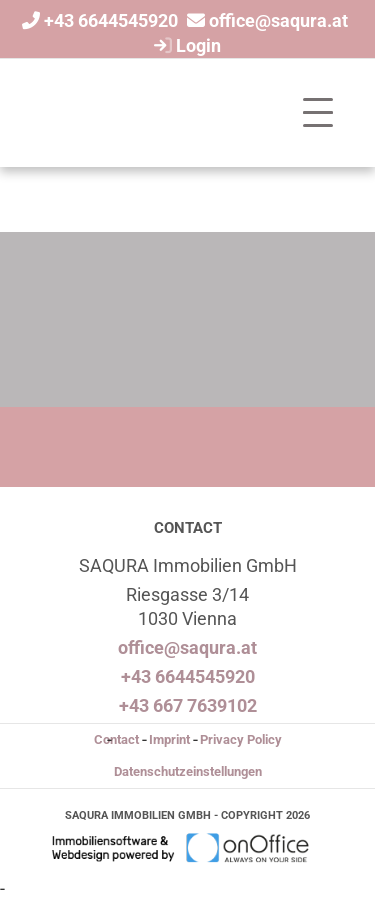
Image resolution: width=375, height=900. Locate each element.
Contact (116, 739)
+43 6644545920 (111, 20)
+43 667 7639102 (188, 705)
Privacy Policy (241, 739)
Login (185, 45)
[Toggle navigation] (318, 113)
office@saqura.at (278, 20)
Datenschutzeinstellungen (188, 771)
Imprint (169, 739)
